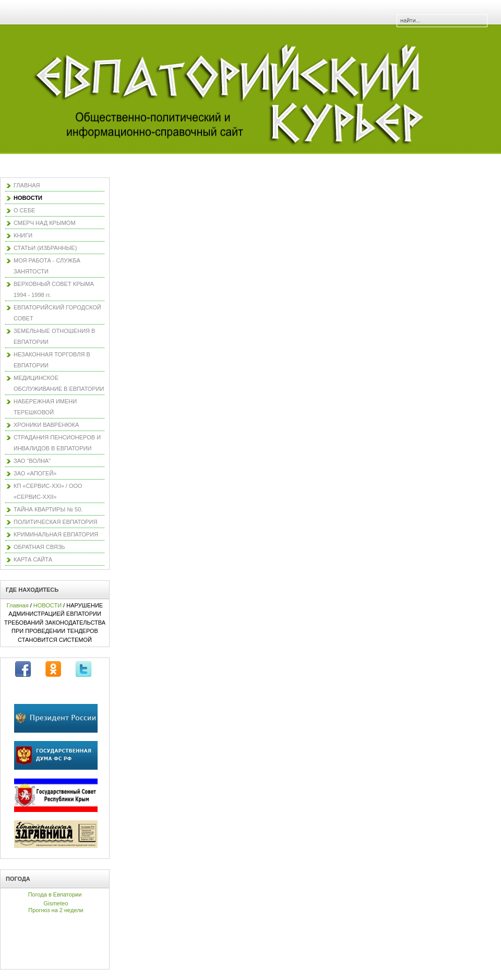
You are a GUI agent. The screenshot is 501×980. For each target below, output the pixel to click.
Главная (18, 605)
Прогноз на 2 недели (56, 910)
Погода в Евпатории (55, 894)
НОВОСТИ (47, 605)
